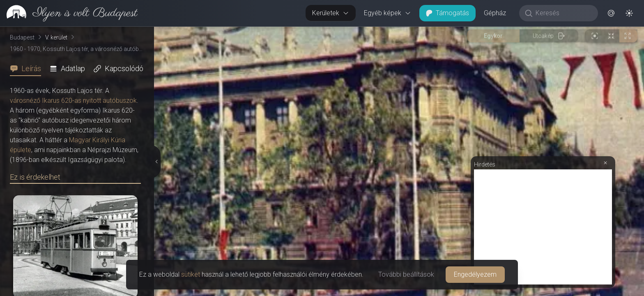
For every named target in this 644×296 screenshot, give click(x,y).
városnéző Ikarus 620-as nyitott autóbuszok (73, 101)
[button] (611, 13)
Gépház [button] (495, 13)
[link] (69, 13)
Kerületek (331, 13)
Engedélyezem (475, 274)
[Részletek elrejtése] (156, 162)
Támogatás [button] (447, 13)
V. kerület (56, 37)
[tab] (28, 69)
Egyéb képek (388, 13)
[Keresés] (563, 13)
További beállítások (406, 274)
